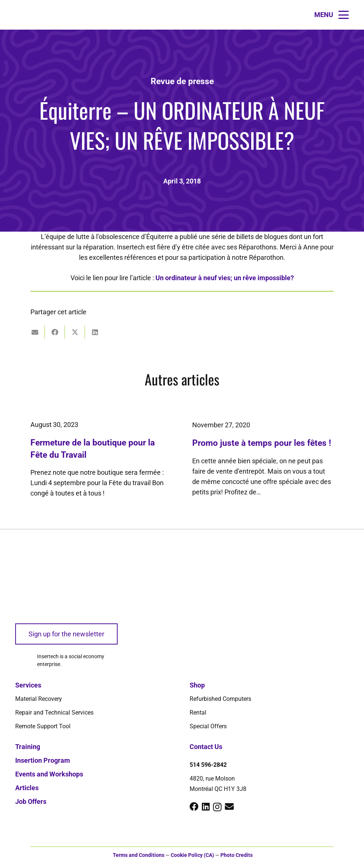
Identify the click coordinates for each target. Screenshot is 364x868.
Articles (27, 788)
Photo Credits (237, 855)
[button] (331, 15)
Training (28, 747)
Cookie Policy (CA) (192, 855)
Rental (198, 713)
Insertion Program (43, 760)
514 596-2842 (208, 765)
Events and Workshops (49, 774)
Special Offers (208, 726)
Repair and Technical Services (54, 713)
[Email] (229, 806)
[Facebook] (194, 806)
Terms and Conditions (139, 855)
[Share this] (55, 332)
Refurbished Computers (220, 699)
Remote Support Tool (43, 726)
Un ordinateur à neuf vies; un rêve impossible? (225, 278)
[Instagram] (217, 807)
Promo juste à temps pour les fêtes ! (262, 451)
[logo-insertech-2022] (43, 587)
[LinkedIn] (206, 806)
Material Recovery (39, 699)
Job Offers (31, 801)
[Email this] (35, 332)
